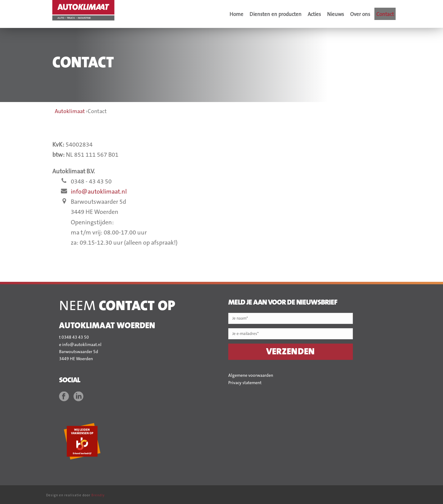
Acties (314, 14)
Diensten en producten (275, 14)
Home (236, 14)
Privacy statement (245, 383)
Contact (385, 14)
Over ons (360, 14)
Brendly (98, 495)
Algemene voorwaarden (251, 376)
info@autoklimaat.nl (99, 192)
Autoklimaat (70, 112)
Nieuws (335, 14)
